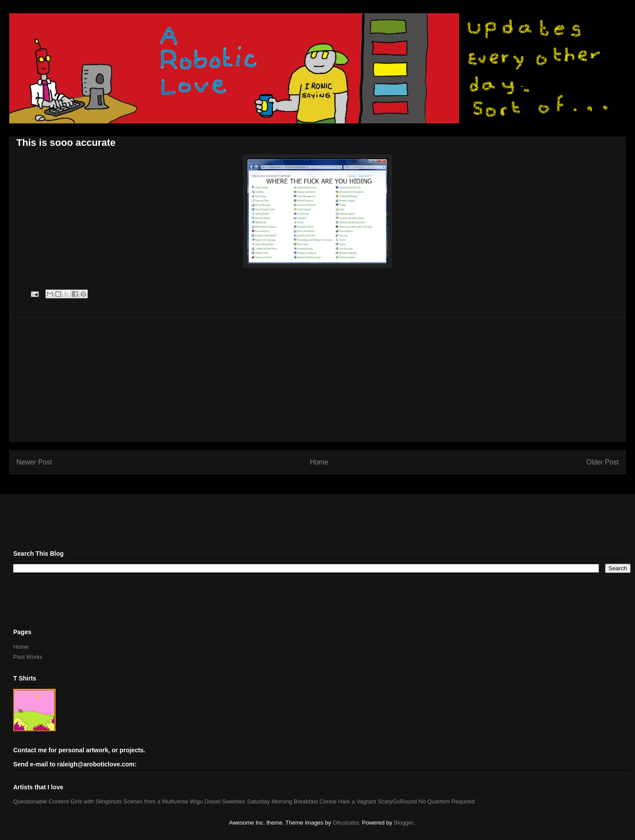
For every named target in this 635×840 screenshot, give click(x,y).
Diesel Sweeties (225, 801)
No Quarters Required (446, 801)
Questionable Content (41, 801)
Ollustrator (346, 823)
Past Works (28, 657)
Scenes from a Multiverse (156, 801)
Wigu (196, 801)
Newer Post (34, 462)
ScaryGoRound (398, 801)
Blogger (403, 823)
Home (319, 462)
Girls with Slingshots (96, 801)
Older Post (602, 462)
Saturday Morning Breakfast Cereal (292, 801)
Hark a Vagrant (357, 801)
